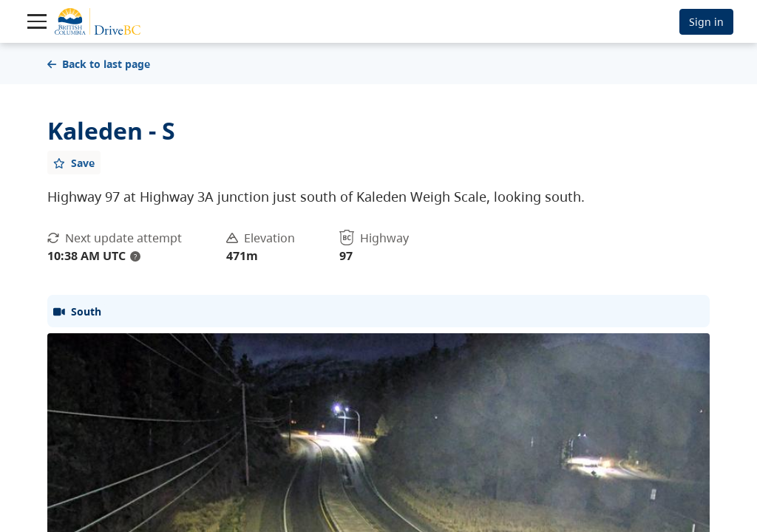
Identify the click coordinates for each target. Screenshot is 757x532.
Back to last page (99, 64)
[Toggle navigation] (37, 21)
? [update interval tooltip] (135, 256)
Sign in (706, 22)
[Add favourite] (74, 163)
